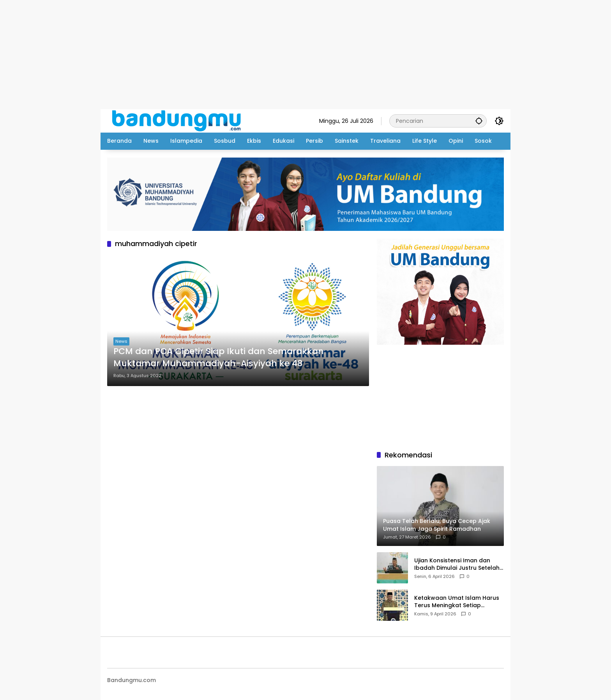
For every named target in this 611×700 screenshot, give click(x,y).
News (121, 341)
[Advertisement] (234, 55)
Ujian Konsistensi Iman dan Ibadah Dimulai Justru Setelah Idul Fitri (457, 564)
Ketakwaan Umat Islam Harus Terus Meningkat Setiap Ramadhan (457, 602)
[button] (479, 121)
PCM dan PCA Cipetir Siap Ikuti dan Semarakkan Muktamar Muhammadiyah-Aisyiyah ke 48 (219, 357)
